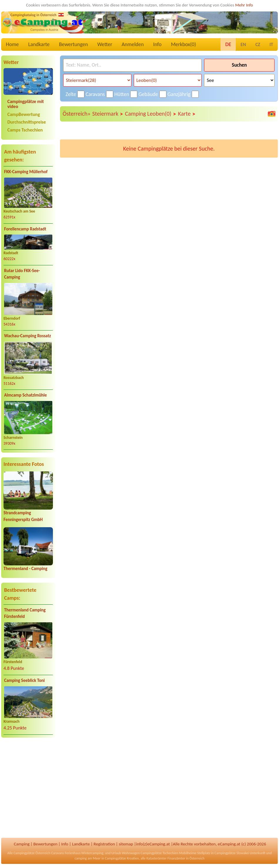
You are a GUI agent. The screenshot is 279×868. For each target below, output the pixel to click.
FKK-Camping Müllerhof (26, 172)
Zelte (71, 94)
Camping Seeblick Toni (24, 680)
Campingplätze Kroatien (122, 858)
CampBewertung (24, 114)
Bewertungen (73, 44)
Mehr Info (244, 5)
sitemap (126, 844)
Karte (187, 114)
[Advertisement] (28, 788)
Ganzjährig (179, 94)
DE (228, 44)
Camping (22, 844)
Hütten (122, 94)
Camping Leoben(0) (151, 114)
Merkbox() (183, 44)
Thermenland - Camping (25, 569)
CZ (258, 44)
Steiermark (108, 114)
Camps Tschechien (25, 130)
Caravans (95, 94)
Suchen (239, 65)
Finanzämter (176, 858)
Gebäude (148, 94)
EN (243, 44)
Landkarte (39, 44)
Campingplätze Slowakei (232, 853)
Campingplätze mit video (26, 104)
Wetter (105, 44)
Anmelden (133, 44)
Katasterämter (157, 858)
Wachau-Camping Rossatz (27, 336)
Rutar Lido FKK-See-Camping (22, 274)
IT (271, 44)
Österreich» (77, 114)
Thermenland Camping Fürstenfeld (25, 613)
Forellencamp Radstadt (25, 229)
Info (157, 44)
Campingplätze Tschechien (159, 853)
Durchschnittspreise (27, 122)
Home (12, 44)
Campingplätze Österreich (32, 853)
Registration (104, 844)
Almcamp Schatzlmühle (25, 395)
